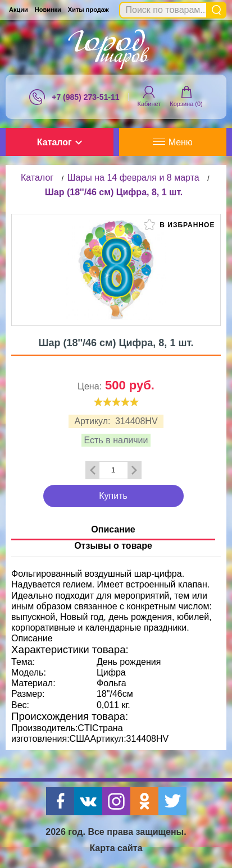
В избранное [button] (179, 224)
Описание (113, 529)
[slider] (116, 402)
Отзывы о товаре (113, 546)
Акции (19, 10)
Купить (113, 496)
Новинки (48, 10)
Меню (173, 142)
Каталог (60, 142)
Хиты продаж (88, 10)
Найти (216, 10)
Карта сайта (116, 848)
